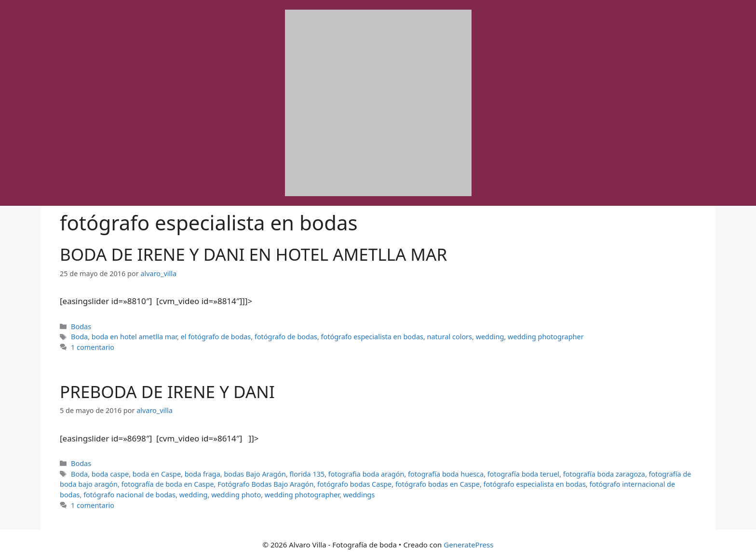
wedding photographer (546, 337)
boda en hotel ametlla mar (134, 337)
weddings (359, 495)
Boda (79, 337)
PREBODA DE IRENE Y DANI (167, 392)
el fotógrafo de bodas (216, 337)
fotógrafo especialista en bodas (372, 337)
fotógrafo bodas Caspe (354, 484)
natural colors (450, 337)
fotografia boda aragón (366, 474)
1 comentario (93, 347)
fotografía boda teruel (523, 474)
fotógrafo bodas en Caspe (438, 484)
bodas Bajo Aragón (255, 474)
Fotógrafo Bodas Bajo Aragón (265, 484)
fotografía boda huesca (446, 474)
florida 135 (307, 474)
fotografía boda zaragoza (604, 474)
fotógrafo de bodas (286, 337)
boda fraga (202, 474)
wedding (490, 337)
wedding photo (236, 495)
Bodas (81, 327)
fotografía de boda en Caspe (168, 484)
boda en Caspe (157, 474)
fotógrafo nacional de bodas (129, 495)
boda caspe (110, 474)
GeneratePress (468, 545)
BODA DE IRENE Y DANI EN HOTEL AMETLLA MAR (253, 254)
